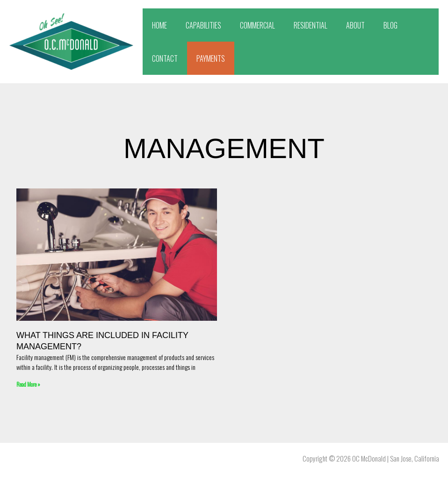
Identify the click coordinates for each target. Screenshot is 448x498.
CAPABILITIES (203, 25)
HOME (159, 25)
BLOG (390, 25)
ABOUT (355, 25)
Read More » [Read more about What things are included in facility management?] (28, 384)
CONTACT (165, 58)
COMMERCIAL (257, 25)
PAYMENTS (211, 58)
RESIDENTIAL (311, 25)
